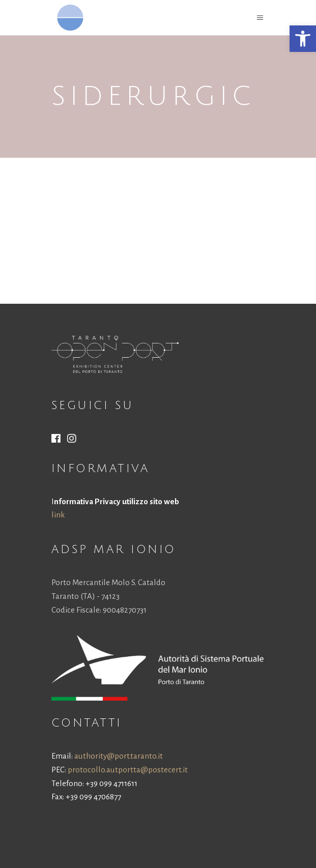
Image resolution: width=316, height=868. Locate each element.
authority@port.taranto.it (119, 756)
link (58, 515)
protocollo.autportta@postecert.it (128, 770)
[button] (303, 39)
